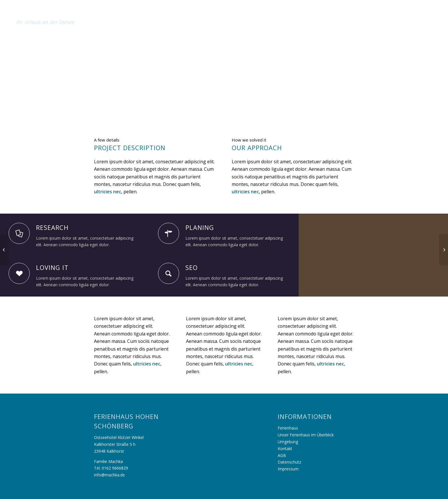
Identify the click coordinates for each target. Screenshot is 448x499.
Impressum (288, 469)
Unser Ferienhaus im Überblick (306, 435)
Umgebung (288, 442)
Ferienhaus (288, 428)
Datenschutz (289, 462)
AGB (282, 455)
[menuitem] (338, 13)
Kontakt (285, 449)
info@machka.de (109, 475)
